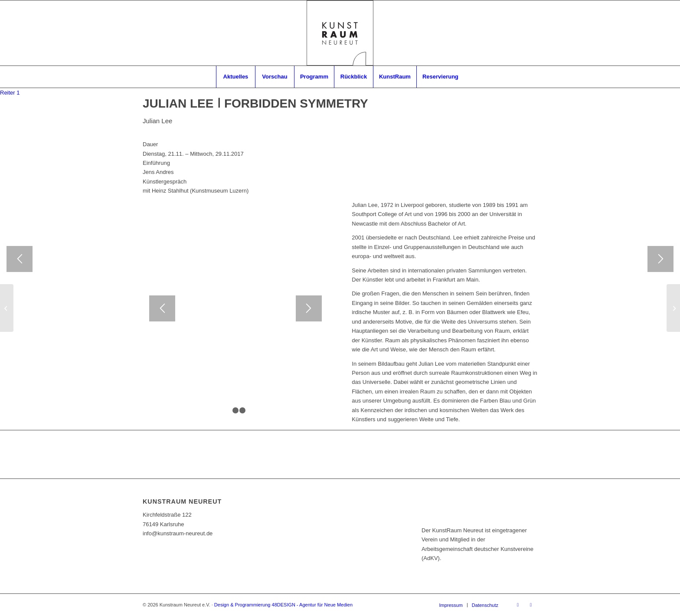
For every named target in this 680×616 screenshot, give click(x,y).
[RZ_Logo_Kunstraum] (340, 33)
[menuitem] (235, 77)
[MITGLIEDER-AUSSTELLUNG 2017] (7, 308)
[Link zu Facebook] (518, 605)
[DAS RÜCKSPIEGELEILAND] (673, 308)
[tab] (10, 93)
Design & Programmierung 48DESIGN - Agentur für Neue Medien (283, 605)
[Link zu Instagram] (531, 605)
